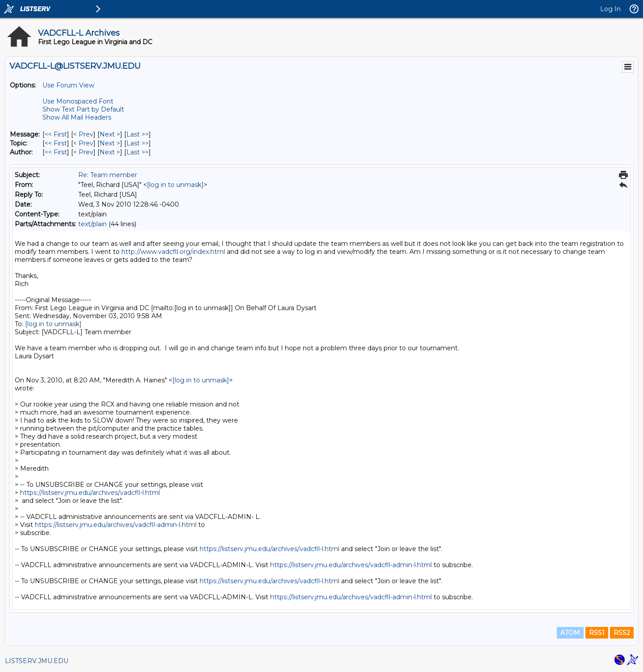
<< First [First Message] (56, 134)
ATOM (570, 633)
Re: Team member (108, 175)
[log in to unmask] (175, 185)
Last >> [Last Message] (138, 134)
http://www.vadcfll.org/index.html (173, 252)
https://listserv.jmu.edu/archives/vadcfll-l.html (90, 493)
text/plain (92, 224)
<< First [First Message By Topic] (56, 143)
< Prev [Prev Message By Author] (83, 152)
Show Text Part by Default (83, 109)
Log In (610, 9)
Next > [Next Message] (110, 134)
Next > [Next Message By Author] (110, 152)
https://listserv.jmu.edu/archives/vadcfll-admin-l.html (116, 525)
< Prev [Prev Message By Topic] (83, 143)
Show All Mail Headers (77, 117)
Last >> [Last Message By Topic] (138, 143)
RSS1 (597, 633)
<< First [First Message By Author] (56, 152)
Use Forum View (68, 85)
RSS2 (622, 633)
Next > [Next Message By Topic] (110, 143)
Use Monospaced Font (78, 101)
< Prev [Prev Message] (83, 134)
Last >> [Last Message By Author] (138, 152)
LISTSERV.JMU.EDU (37, 661)
